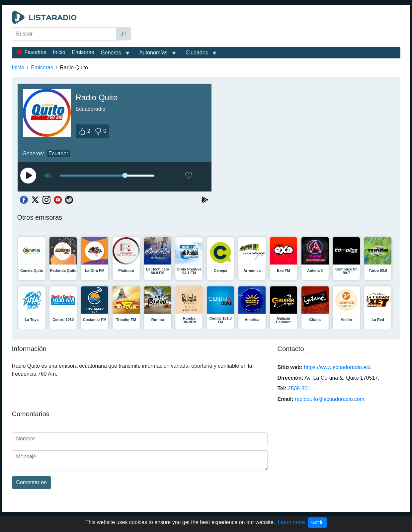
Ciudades (197, 53)
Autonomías (153, 53)
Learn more (291, 522)
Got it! (317, 522)
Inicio (59, 52)
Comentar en (32, 482)
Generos (111, 53)
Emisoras (83, 52)
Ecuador (58, 153)
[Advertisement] (267, 27)
